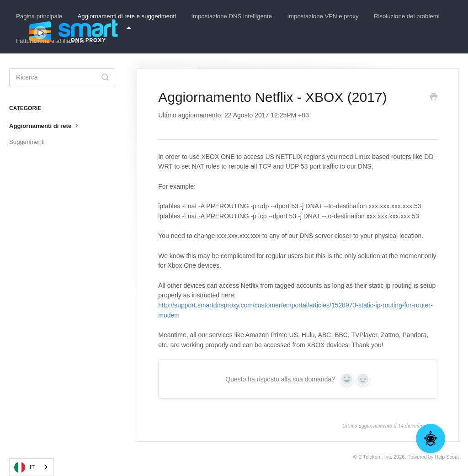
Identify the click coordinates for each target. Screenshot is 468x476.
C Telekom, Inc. (375, 457)
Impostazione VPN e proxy (323, 16)
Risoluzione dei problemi (407, 16)
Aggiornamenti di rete (45, 125)
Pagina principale (39, 16)
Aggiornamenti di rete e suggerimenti (127, 21)
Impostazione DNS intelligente (231, 16)
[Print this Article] (434, 98)
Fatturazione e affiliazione (50, 41)
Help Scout (447, 457)
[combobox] (32, 467)
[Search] (62, 77)
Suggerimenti (27, 142)
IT (25, 467)
